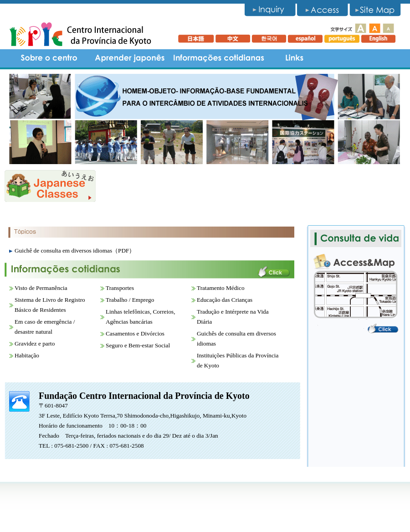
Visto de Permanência (41, 288)
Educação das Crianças (225, 300)
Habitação (27, 355)
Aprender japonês (130, 58)
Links (294, 58)
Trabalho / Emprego (130, 300)
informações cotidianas (219, 58)
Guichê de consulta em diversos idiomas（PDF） (75, 251)
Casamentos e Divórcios (135, 333)
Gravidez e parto (35, 343)
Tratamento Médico (221, 288)
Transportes (120, 288)
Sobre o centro (50, 58)
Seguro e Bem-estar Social (138, 345)
